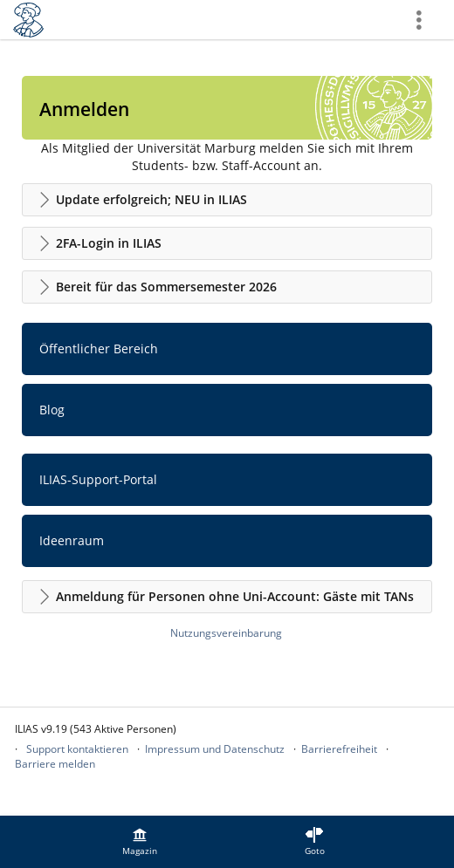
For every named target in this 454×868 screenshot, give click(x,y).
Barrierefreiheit (339, 749)
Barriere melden (55, 764)
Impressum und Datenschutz (215, 749)
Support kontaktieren (77, 749)
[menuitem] (140, 842)
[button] (227, 200)
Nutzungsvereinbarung (226, 633)
